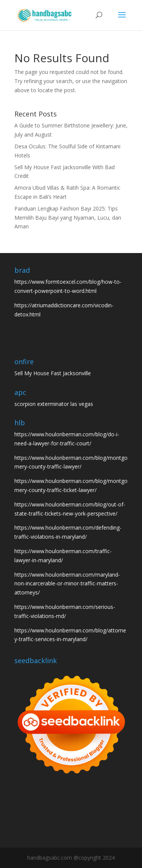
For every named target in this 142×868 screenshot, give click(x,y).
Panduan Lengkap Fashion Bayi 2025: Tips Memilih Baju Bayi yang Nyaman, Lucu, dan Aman (68, 218)
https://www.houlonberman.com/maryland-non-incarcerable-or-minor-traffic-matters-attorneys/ (67, 584)
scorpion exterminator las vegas (54, 404)
